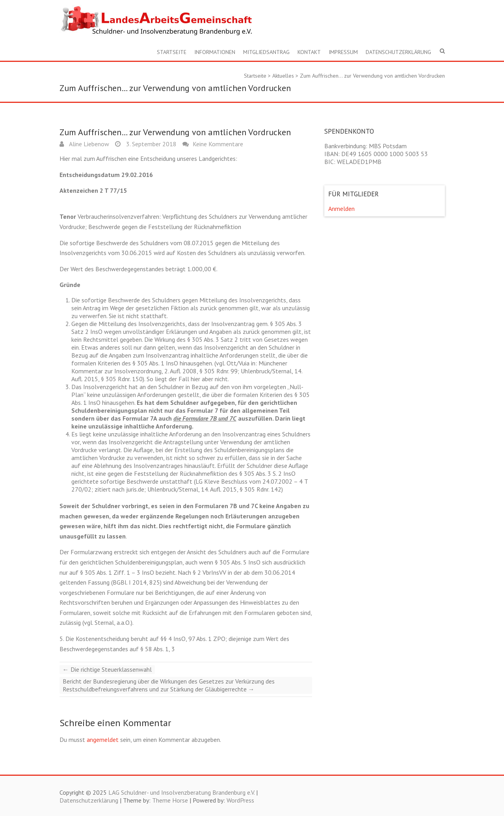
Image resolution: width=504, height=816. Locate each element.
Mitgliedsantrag (266, 52)
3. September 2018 (151, 144)
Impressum (343, 52)
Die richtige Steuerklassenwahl (107, 669)
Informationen (215, 52)
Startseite (172, 52)
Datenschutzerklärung (398, 52)
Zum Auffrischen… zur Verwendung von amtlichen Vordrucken (372, 76)
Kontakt (309, 52)
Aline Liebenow (88, 144)
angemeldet (103, 740)
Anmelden (341, 209)
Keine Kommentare (218, 144)
